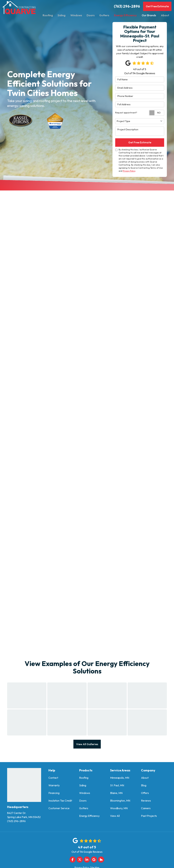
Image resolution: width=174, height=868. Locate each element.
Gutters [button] (105, 15)
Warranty (54, 786)
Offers (145, 794)
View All (115, 817)
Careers (146, 809)
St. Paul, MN (117, 786)
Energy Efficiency (89, 817)
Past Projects (149, 817)
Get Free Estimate (157, 6)
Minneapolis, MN (120, 779)
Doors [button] (91, 15)
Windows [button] (77, 15)
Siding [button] (62, 15)
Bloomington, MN (120, 802)
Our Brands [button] (149, 15)
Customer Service (59, 809)
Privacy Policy (129, 171)
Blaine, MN (116, 794)
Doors (83, 802)
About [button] (165, 15)
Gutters (84, 809)
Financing (54, 794)
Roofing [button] (48, 15)
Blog (144, 786)
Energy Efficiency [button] (126, 15)
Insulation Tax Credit (60, 802)
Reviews (146, 802)
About (145, 779)
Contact (53, 779)
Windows (85, 794)
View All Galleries (87, 745)
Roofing (84, 779)
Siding (83, 786)
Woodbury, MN (119, 809)
